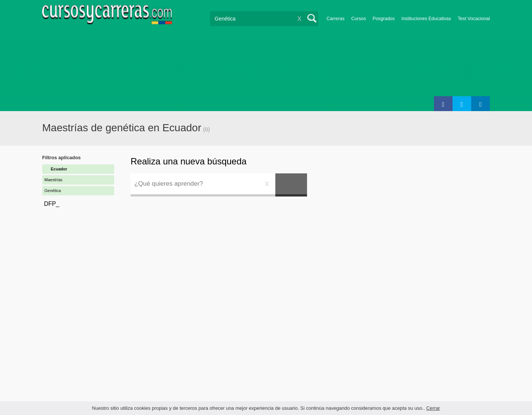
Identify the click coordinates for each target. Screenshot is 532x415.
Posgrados (384, 19)
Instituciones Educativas (426, 19)
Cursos (358, 19)
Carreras (335, 19)
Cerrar (433, 408)
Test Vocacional (474, 19)
